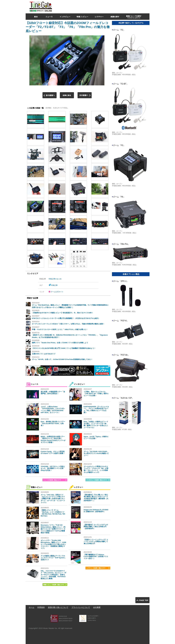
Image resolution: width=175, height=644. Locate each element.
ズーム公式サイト (57, 292)
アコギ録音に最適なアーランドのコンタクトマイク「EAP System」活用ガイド (54, 558)
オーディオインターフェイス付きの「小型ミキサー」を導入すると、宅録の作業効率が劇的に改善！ (68, 324)
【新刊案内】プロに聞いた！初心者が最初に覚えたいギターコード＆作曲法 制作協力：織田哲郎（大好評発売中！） (96, 498)
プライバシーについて (81, 607)
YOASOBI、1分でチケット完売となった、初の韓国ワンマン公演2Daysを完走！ (53, 468)
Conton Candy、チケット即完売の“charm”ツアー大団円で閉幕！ (53, 453)
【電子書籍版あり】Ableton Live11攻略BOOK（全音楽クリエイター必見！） (96, 557)
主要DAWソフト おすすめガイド (44, 354)
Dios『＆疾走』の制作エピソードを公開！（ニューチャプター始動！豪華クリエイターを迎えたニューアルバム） (96, 425)
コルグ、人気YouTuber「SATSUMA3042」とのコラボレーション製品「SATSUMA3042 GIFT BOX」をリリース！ (53, 410)
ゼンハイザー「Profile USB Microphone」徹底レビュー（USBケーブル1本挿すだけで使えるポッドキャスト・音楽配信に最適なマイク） (53, 544)
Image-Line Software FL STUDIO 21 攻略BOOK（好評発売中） (96, 511)
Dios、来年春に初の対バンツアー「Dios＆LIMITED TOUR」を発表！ (53, 424)
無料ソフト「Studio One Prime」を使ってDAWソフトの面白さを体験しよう (60, 343)
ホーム (32, 607)
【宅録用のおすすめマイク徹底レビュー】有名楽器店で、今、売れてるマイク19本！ (63, 313)
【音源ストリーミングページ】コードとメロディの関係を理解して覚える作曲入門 (96, 542)
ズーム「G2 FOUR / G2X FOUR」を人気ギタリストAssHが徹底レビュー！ (96, 453)
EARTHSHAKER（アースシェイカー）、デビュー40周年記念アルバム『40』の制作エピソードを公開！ (96, 410)
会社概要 (97, 607)
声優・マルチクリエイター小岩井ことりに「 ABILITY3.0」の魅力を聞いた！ (60, 329)
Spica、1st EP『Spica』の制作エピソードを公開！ (96, 438)
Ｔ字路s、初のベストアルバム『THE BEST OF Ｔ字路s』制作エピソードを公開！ (96, 394)
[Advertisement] (104, 6)
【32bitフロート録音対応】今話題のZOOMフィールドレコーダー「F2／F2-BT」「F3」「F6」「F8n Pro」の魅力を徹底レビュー (68, 27)
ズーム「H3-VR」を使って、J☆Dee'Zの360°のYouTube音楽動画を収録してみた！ (62, 359)
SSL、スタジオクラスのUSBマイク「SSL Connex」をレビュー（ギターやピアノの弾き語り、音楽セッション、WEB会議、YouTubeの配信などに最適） (54, 575)
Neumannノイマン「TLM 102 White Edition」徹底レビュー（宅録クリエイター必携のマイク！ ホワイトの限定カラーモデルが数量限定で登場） (53, 529)
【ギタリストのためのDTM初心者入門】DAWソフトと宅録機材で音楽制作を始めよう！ (64, 348)
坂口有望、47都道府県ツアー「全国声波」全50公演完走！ (53, 393)
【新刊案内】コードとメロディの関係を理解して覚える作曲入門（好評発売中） (96, 527)
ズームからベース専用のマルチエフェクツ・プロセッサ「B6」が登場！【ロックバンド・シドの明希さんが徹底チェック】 (96, 469)
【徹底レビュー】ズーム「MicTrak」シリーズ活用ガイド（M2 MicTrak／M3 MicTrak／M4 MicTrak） (53, 513)
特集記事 (54, 285)
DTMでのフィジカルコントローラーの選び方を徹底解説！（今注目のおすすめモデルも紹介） (66, 318)
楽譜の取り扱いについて (58, 607)
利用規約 (41, 607)
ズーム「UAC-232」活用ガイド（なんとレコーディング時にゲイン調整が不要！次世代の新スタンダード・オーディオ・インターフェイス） (53, 499)
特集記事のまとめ (55, 279)
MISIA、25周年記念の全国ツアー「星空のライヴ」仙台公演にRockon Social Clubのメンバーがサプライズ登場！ (53, 439)
